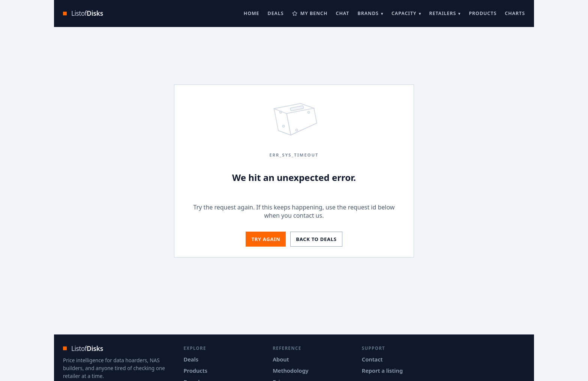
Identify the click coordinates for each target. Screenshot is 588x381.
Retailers (443, 13)
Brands (368, 13)
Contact (372, 359)
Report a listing (382, 370)
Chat (342, 13)
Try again (266, 239)
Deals (276, 13)
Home (252, 13)
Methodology (291, 370)
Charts (515, 13)
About (281, 359)
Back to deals (316, 239)
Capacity (404, 13)
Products (483, 13)
